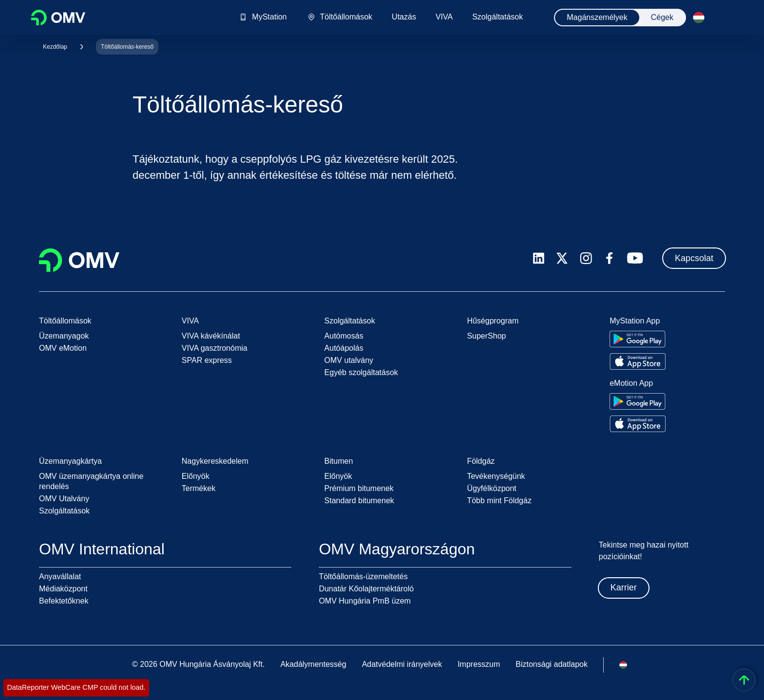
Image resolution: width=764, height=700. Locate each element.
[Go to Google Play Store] (638, 339)
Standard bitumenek (359, 501)
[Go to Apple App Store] (638, 361)
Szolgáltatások (497, 17)
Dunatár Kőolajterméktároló (366, 589)
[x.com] (562, 258)
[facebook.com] (610, 258)
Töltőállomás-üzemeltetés (363, 577)
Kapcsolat (694, 258)
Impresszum (479, 664)
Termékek (199, 488)
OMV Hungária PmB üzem (365, 601)
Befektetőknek (64, 601)
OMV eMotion (63, 348)
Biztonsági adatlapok (552, 664)
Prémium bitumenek (359, 488)
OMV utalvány (349, 360)
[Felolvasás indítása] (721, 18)
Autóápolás (344, 348)
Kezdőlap (55, 47)
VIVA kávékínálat (211, 336)
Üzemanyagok (64, 336)
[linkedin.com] (539, 258)
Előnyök (196, 476)
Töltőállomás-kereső (127, 47)
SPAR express (207, 360)
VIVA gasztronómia (215, 348)
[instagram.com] (586, 258)
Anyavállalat (60, 577)
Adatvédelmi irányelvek (402, 664)
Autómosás (344, 336)
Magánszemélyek (597, 17)
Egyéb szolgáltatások (361, 372)
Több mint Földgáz (499, 501)
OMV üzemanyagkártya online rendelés (91, 481)
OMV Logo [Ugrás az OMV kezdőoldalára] (58, 18)
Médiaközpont (63, 589)
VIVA (444, 17)
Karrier (624, 587)
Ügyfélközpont (491, 488)
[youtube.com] (635, 258)
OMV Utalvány (64, 499)
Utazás (404, 17)
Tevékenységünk (496, 476)
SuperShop (486, 336)
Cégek (662, 17)
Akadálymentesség (313, 664)
